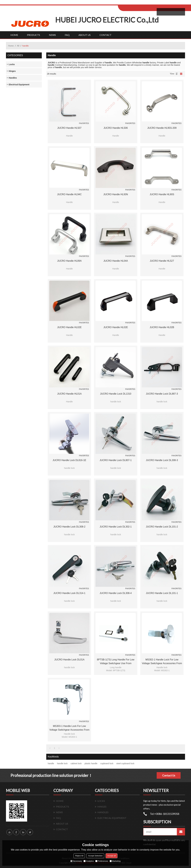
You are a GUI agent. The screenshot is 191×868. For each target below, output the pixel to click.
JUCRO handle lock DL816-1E (69, 460)
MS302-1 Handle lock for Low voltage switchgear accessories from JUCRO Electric (162, 662)
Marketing (115, 861)
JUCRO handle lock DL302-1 (116, 527)
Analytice (89, 861)
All (18, 46)
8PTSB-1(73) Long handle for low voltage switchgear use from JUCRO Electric (116, 662)
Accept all (111, 856)
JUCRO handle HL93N (116, 194)
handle (51, 763)
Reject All (79, 856)
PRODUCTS (33, 35)
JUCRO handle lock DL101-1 (162, 593)
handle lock (62, 763)
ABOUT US (85, 35)
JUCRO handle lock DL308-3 (162, 460)
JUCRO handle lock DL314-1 (69, 593)
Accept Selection (95, 856)
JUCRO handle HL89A (69, 261)
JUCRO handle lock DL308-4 (116, 593)
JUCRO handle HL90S (162, 194)
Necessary (76, 861)
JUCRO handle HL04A (116, 261)
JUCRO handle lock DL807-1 (116, 460)
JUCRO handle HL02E (69, 327)
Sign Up (143, 3)
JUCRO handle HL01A (69, 394)
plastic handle (91, 763)
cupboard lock (107, 763)
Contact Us (169, 775)
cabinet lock (76, 763)
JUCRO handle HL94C (69, 194)
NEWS (52, 35)
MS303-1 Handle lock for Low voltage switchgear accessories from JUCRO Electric (69, 728)
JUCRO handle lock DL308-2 (69, 527)
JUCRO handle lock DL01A (69, 660)
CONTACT (105, 35)
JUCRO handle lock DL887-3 (162, 394)
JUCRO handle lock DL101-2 (162, 527)
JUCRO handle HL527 (162, 261)
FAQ (67, 35)
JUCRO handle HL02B (162, 327)
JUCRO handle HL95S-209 (162, 128)
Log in (136, 3)
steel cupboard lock (125, 763)
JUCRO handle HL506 (116, 128)
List (177, 74)
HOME (14, 35)
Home (11, 46)
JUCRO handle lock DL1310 (116, 394)
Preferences (102, 861)
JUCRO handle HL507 (69, 128)
